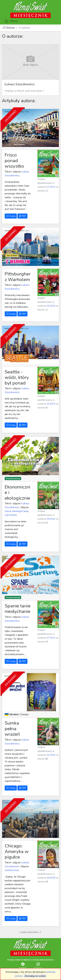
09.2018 (51, 878)
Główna (9, 28)
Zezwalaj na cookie (35, 976)
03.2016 (51, 755)
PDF (22, 216)
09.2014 (51, 519)
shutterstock (12, 870)
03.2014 (51, 404)
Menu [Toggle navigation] (11, 21)
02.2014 (51, 306)
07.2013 (51, 187)
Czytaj (11, 216)
